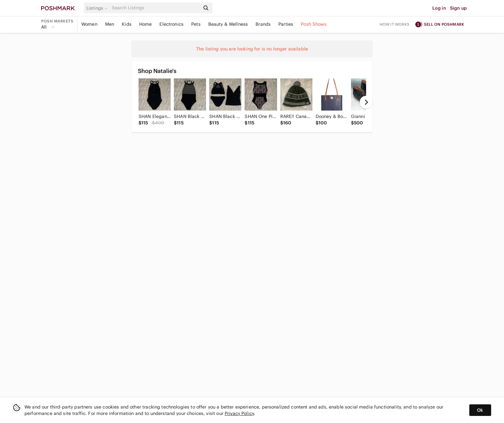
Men (110, 24)
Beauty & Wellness (228, 24)
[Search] (155, 8)
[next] (366, 102)
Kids (127, 24)
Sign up (458, 8)
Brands (263, 24)
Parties (286, 24)
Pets (196, 24)
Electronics (171, 24)
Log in (439, 8)
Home (146, 24)
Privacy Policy (239, 413)
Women (89, 24)
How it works (395, 24)
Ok (480, 410)
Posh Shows (314, 24)
